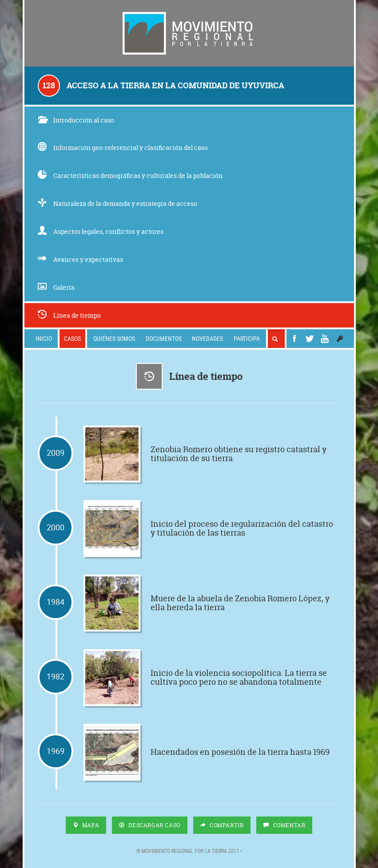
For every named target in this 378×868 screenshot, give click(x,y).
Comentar (284, 825)
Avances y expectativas (80, 259)
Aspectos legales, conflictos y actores (101, 231)
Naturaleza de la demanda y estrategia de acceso (117, 203)
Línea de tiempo (69, 315)
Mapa (86, 825)
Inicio (44, 338)
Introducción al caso (76, 120)
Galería (56, 287)
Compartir (222, 825)
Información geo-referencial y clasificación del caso (123, 148)
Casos (72, 338)
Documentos (164, 338)
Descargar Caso (150, 825)
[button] (340, 339)
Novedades (207, 338)
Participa (247, 338)
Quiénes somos (114, 338)
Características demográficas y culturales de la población (130, 176)
